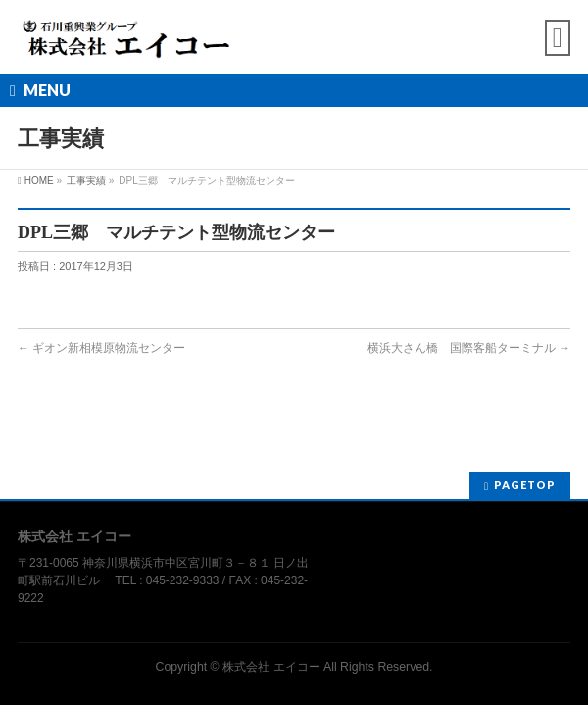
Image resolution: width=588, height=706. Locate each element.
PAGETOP (525, 485)
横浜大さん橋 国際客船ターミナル (469, 348)
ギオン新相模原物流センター (101, 348)
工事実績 (86, 181)
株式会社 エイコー (271, 667)
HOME (39, 181)
